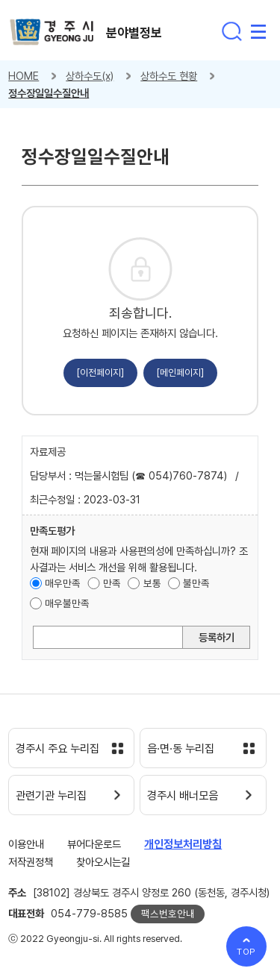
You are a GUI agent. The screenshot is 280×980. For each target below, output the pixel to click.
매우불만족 (67, 603)
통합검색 (231, 31)
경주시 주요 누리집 (57, 749)
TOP (247, 952)
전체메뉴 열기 (258, 31)
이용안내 (26, 844)
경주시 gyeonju (52, 32)
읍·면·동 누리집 (181, 749)
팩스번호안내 (168, 914)
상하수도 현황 (169, 76)
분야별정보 (134, 33)
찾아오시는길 (103, 862)
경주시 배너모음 (183, 796)
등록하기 (217, 637)
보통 (152, 583)
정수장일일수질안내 (49, 93)
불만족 (196, 583)
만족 (112, 583)
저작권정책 (31, 862)
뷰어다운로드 (94, 844)
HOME (24, 76)
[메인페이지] (180, 373)
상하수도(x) (90, 76)
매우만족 (63, 583)
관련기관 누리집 (51, 796)
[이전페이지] (100, 373)
